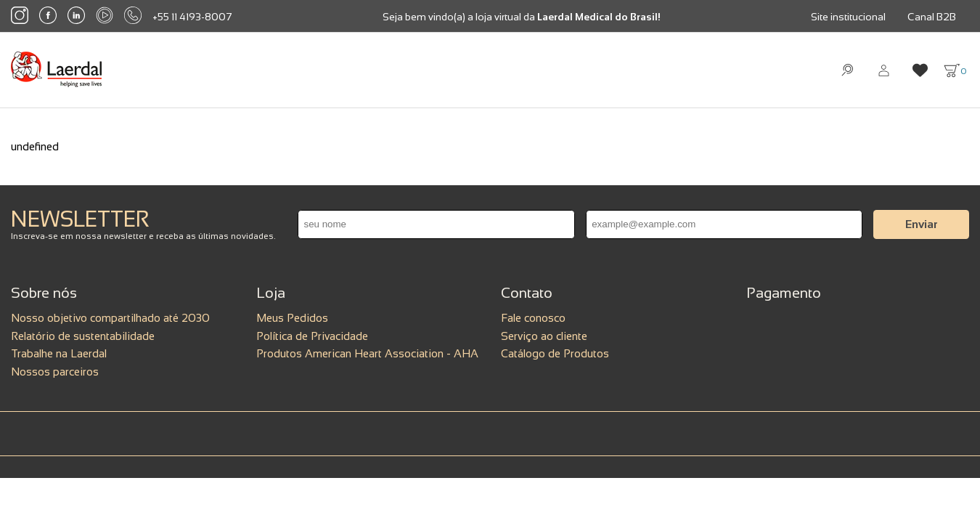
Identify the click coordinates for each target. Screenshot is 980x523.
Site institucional (848, 17)
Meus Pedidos (292, 318)
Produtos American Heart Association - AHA (367, 353)
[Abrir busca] (848, 70)
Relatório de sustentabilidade (83, 336)
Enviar (922, 224)
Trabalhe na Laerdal (59, 353)
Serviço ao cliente (544, 336)
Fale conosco (533, 318)
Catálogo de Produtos (555, 353)
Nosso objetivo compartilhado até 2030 (110, 318)
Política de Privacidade (312, 336)
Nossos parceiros (55, 372)
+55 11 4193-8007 (192, 17)
